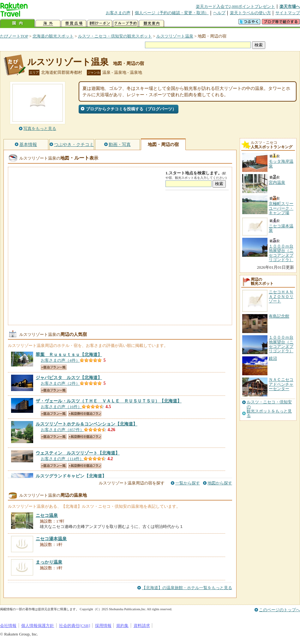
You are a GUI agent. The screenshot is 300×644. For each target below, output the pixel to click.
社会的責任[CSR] (75, 626)
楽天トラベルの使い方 (250, 13)
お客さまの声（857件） (62, 430)
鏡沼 (273, 358)
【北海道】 (69, 354)
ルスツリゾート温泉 (175, 36)
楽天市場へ (290, 6)
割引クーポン (100, 23)
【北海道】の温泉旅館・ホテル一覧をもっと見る (187, 588)
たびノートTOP (14, 36)
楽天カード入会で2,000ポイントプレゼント (235, 6)
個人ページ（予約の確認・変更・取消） (172, 13)
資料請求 (142, 626)
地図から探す (220, 483)
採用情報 (103, 626)
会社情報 (8, 626)
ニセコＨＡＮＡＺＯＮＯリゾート (281, 296)
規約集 (122, 626)
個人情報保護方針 (38, 626)
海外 (48, 23)
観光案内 (152, 23)
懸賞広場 (74, 23)
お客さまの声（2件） (60, 383)
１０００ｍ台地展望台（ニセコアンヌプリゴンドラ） (281, 344)
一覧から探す (188, 483)
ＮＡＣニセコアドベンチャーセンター (281, 384)
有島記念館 (279, 316)
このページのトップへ (279, 610)
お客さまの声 (118, 13)
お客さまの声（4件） (60, 360)
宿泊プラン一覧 (54, 367)
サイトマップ (288, 13)
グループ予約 (126, 23)
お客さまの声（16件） (61, 407)
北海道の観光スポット (53, 36)
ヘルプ (219, 13)
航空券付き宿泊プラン (85, 414)
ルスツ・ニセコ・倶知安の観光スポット (115, 36)
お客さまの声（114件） (62, 459)
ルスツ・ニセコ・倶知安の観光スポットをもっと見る (269, 409)
